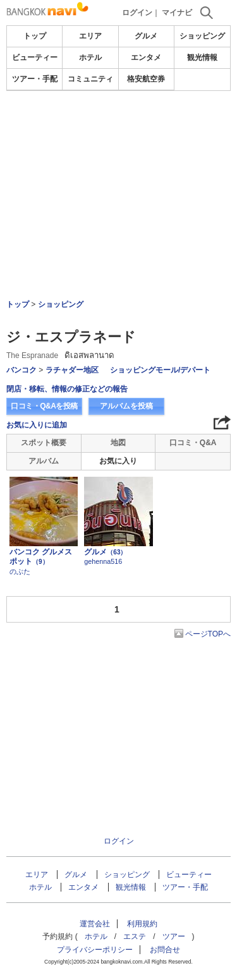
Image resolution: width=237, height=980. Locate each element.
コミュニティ (90, 79)
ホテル (90, 57)
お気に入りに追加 (37, 425)
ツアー (174, 936)
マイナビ (177, 13)
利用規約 (142, 924)
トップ (35, 36)
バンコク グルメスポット (41, 557)
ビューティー (35, 57)
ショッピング (202, 36)
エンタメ (146, 57)
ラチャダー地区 (72, 370)
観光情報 (202, 57)
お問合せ (165, 950)
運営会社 (95, 924)
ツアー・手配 (35, 79)
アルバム (44, 461)
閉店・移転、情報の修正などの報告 (67, 389)
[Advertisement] (119, 129)
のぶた (20, 571)
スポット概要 (44, 443)
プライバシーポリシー (95, 950)
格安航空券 (146, 79)
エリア (90, 36)
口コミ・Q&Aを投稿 (44, 406)
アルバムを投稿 (126, 406)
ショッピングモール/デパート (160, 370)
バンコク (21, 370)
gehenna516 (103, 561)
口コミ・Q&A (193, 443)
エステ (135, 936)
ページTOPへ (208, 634)
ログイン (137, 13)
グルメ (146, 36)
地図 (118, 443)
